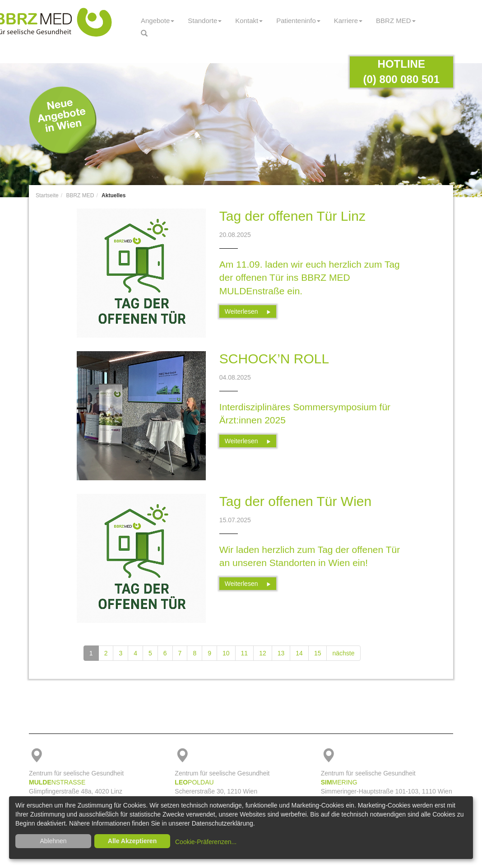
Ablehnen (53, 841)
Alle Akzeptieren (132, 841)
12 (263, 653)
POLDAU (194, 782)
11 (245, 653)
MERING (339, 782)
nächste (343, 653)
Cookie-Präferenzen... (206, 842)
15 (318, 653)
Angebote (158, 21)
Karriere (348, 21)
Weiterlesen (248, 311)
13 (281, 653)
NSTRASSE (57, 782)
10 (226, 653)
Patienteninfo (298, 21)
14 (299, 653)
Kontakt (249, 21)
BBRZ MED (396, 21)
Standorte (205, 21)
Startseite (47, 195)
